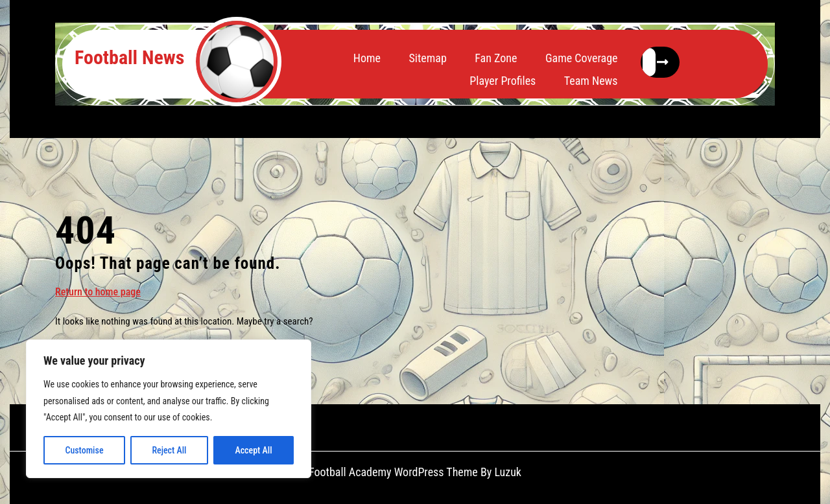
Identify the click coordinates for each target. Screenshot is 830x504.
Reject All (169, 450)
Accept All (253, 450)
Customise (84, 450)
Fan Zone (496, 58)
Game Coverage (582, 58)
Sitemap (427, 58)
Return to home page (98, 291)
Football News (129, 57)
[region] (169, 409)
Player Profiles (503, 81)
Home (367, 58)
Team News (591, 81)
